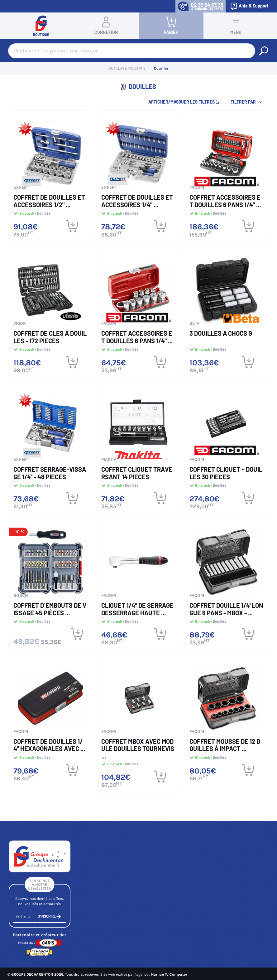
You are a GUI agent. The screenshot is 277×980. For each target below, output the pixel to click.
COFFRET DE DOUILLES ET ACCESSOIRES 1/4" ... (137, 201)
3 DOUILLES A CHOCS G (221, 333)
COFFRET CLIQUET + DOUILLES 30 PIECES (226, 473)
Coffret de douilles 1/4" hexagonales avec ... (49, 745)
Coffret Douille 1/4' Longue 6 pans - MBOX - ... (226, 609)
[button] (247, 102)
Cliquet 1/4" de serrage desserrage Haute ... (137, 609)
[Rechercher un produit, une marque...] (264, 51)
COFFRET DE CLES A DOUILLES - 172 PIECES (50, 337)
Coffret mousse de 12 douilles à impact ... (225, 745)
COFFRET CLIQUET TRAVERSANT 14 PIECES (137, 473)
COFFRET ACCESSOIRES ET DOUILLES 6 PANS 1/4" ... (225, 201)
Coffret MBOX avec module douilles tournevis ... (138, 749)
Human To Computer (169, 974)
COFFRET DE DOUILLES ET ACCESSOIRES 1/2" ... (49, 201)
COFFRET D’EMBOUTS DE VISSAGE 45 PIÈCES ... (50, 609)
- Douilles (42, 213)
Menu (236, 26)
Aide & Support (249, 6)
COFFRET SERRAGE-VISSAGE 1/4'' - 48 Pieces (50, 473)
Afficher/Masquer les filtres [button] (184, 102)
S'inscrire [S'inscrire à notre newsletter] (49, 920)
